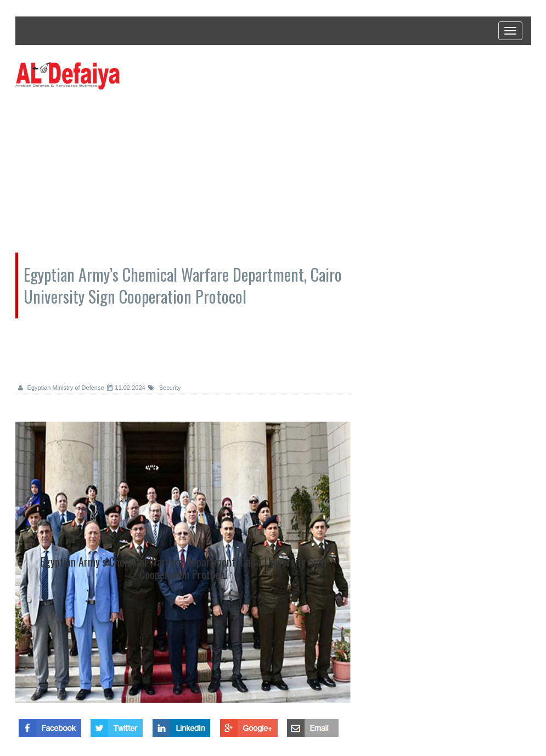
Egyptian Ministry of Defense (61, 388)
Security (165, 388)
